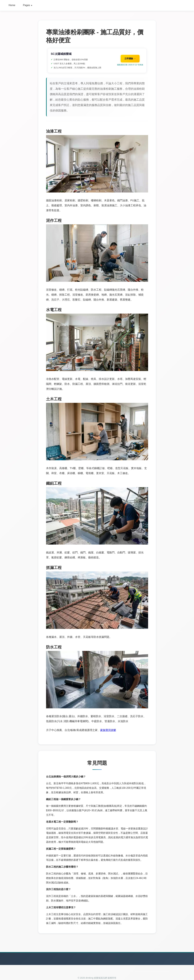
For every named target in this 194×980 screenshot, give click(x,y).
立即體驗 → (130, 59)
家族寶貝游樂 (108, 730)
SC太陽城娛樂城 (61, 54)
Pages (28, 5)
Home (12, 5)
